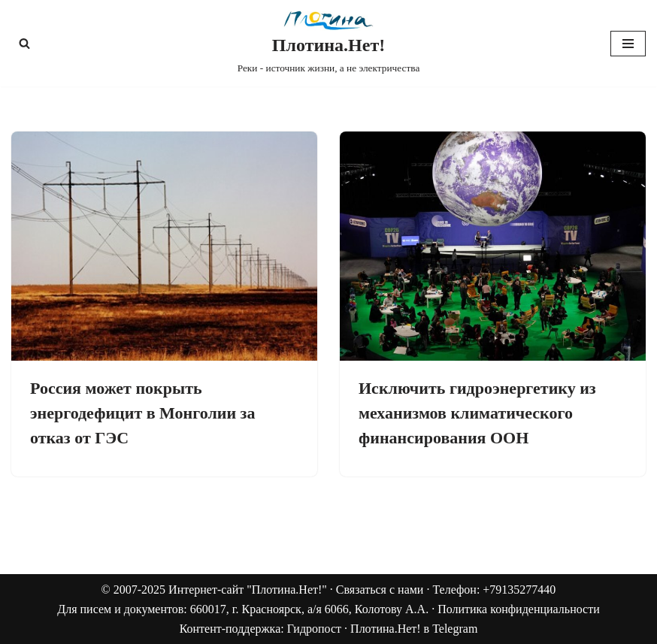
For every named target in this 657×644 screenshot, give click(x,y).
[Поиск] (24, 43)
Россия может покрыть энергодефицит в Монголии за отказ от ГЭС (142, 413)
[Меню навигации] (628, 44)
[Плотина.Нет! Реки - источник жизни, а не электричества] (329, 43)
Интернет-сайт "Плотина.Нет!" (248, 590)
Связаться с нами (380, 590)
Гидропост (314, 629)
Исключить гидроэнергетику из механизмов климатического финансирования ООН (477, 413)
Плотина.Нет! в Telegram (414, 629)
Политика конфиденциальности (519, 609)
